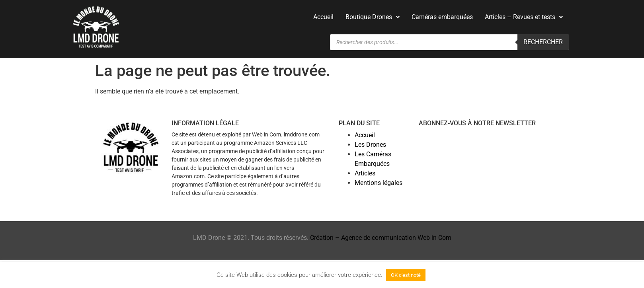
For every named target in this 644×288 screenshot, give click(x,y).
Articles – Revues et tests (524, 17)
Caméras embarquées (442, 17)
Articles (365, 173)
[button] (373, 17)
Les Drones (370, 145)
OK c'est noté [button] (406, 275)
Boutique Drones (373, 17)
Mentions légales (379, 183)
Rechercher (543, 42)
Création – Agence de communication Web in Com (381, 238)
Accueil (323, 17)
